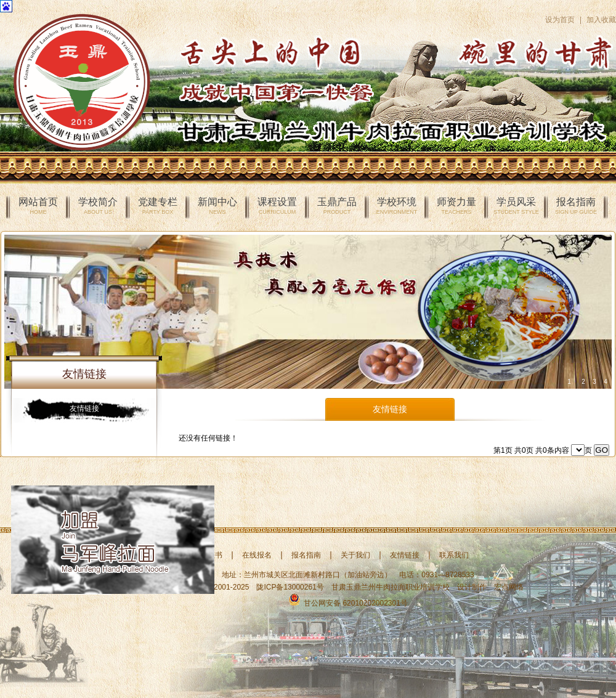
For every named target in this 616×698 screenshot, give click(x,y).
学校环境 (397, 206)
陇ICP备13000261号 (290, 587)
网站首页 (38, 206)
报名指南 (576, 206)
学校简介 (98, 206)
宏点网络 (509, 587)
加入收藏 (601, 20)
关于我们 (355, 555)
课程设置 (277, 206)
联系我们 (454, 555)
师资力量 (456, 206)
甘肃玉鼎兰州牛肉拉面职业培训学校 (391, 587)
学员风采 (516, 206)
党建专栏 (158, 206)
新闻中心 (217, 206)
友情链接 (84, 408)
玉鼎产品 (337, 206)
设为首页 (560, 20)
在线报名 (257, 555)
